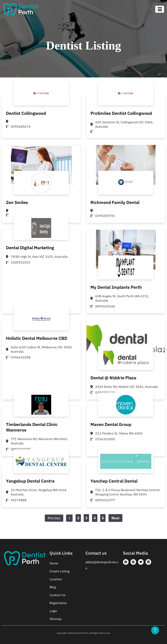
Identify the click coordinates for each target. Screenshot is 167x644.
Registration (58, 603)
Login (53, 611)
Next (115, 518)
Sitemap (56, 619)
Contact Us (58, 595)
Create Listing (60, 571)
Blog (53, 587)
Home (54, 563)
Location (56, 579)
